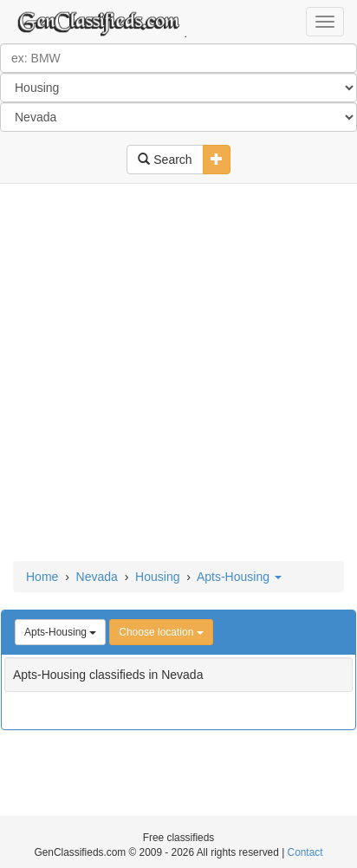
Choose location (161, 632)
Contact (305, 852)
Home (42, 577)
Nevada (97, 577)
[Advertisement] (178, 374)
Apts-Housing (239, 577)
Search (165, 160)
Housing (157, 577)
